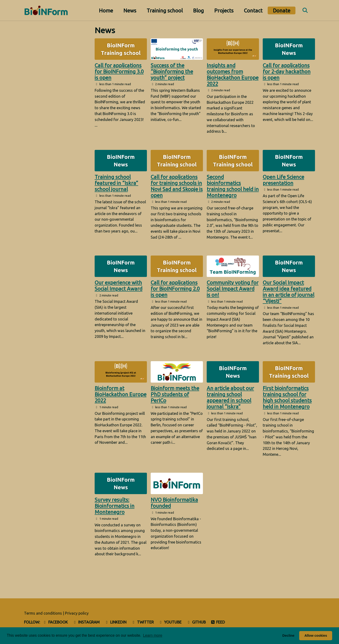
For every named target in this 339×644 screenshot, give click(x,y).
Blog (198, 10)
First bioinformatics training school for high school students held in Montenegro (287, 397)
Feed (218, 622)
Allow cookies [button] (316, 636)
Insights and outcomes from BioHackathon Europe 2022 (233, 74)
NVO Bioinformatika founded (174, 503)
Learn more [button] (153, 635)
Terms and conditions (43, 613)
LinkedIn (115, 622)
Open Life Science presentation (283, 180)
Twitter (142, 622)
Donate (282, 10)
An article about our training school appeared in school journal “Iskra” (230, 397)
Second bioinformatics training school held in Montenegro (233, 186)
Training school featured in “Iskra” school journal (116, 183)
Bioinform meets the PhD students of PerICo (175, 394)
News (130, 10)
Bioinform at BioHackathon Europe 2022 (121, 394)
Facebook (55, 622)
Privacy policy (77, 613)
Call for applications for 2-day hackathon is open (287, 71)
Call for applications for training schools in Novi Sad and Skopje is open (177, 186)
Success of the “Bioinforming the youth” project (172, 71)
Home (106, 10)
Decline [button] (288, 636)
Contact (253, 10)
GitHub (196, 622)
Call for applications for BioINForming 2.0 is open (175, 289)
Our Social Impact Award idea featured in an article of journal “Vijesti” (289, 292)
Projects (224, 10)
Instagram (86, 622)
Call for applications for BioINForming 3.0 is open (119, 71)
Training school (165, 10)
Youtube (170, 622)
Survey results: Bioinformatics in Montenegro (115, 506)
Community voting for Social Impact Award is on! (233, 289)
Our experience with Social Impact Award (119, 286)
